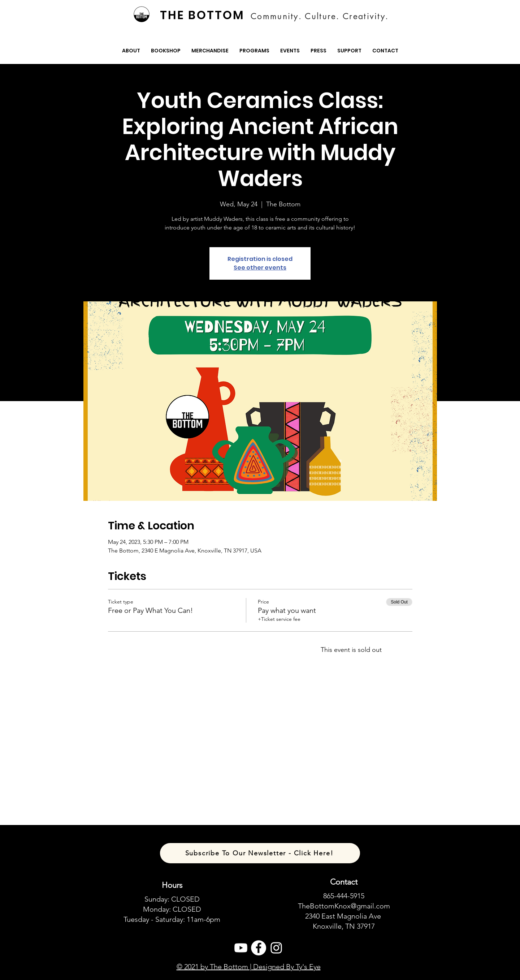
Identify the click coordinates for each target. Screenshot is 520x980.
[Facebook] (259, 948)
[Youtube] (241, 948)
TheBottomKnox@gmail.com (344, 906)
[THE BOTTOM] (203, 15)
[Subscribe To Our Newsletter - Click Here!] (260, 853)
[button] (131, 51)
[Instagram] (276, 948)
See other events (260, 268)
